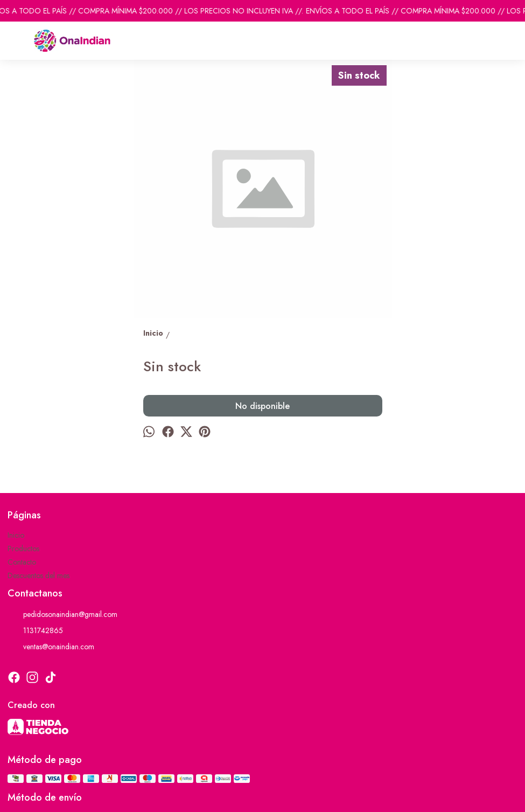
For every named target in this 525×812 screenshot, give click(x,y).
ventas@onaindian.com (51, 647)
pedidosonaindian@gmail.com (62, 614)
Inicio (16, 535)
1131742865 (35, 630)
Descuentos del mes (38, 575)
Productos (23, 549)
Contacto (22, 562)
